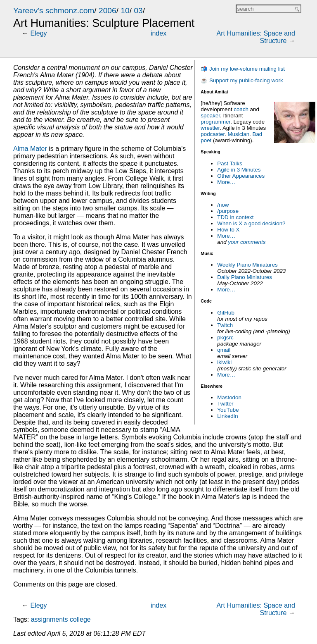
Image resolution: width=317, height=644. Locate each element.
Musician (239, 134)
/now (223, 205)
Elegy (39, 33)
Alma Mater (30, 149)
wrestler (210, 128)
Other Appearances (241, 176)
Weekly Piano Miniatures (247, 265)
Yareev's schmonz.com (54, 11)
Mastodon (229, 397)
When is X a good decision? (251, 223)
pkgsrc (225, 338)
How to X (228, 230)
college (80, 619)
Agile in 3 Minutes (239, 170)
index (158, 33)
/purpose (228, 211)
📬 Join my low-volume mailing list (243, 69)
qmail (224, 350)
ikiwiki (224, 362)
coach (241, 109)
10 (125, 11)
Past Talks (230, 163)
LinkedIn (227, 416)
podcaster (213, 134)
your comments (247, 242)
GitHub (226, 313)
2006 (108, 11)
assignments (50, 619)
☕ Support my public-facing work (242, 80)
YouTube (228, 410)
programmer (215, 122)
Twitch (225, 325)
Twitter (225, 404)
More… (226, 182)
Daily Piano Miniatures (245, 277)
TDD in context (235, 217)
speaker (210, 116)
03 (138, 11)
